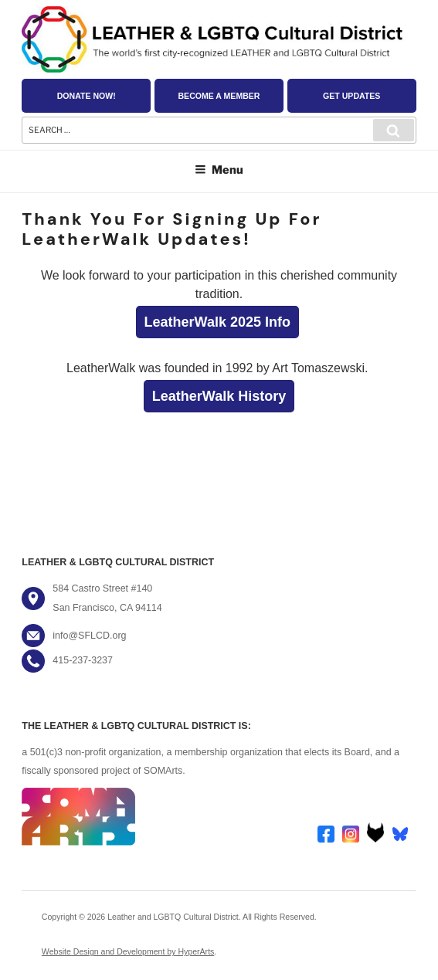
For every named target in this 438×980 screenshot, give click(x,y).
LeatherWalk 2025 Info (217, 322)
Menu (219, 170)
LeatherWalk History (219, 396)
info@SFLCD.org (89, 636)
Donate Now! (87, 96)
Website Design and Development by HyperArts (128, 951)
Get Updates (351, 96)
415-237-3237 (83, 660)
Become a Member (219, 96)
